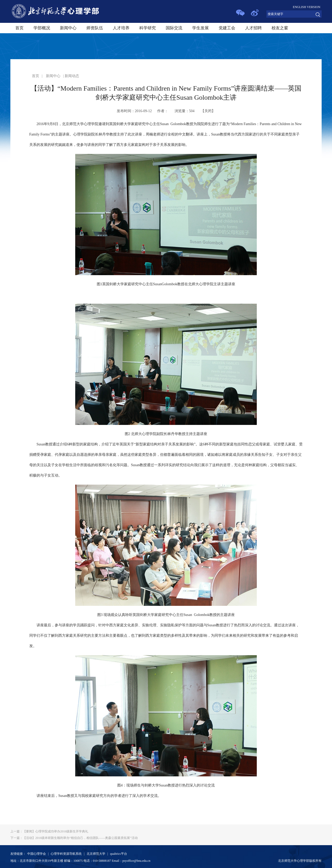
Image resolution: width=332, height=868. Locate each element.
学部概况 (42, 28)
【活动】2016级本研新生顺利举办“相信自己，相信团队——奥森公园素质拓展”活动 (74, 838)
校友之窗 (280, 28)
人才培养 (121, 28)
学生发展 (200, 28)
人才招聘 (253, 28)
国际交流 (174, 28)
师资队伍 (95, 28)
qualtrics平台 (118, 854)
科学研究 (148, 28)
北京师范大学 (96, 854)
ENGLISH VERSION (307, 7)
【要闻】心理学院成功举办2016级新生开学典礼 (49, 831)
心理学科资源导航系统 (66, 854)
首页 (19, 28)
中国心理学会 (37, 854)
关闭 (208, 111)
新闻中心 (68, 28)
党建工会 (227, 28)
